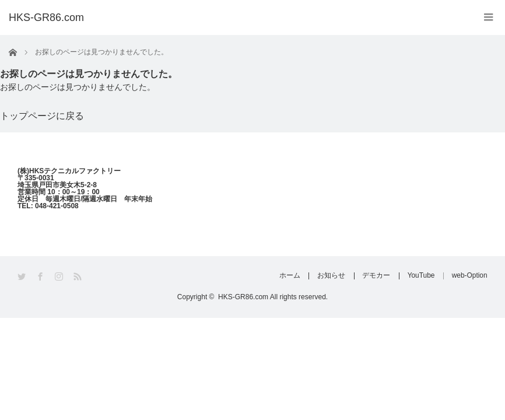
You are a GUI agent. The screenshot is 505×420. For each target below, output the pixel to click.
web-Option (470, 276)
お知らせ (328, 276)
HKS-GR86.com (46, 17)
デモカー (374, 276)
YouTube (420, 276)
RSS (78, 277)
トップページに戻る (42, 116)
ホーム (285, 276)
